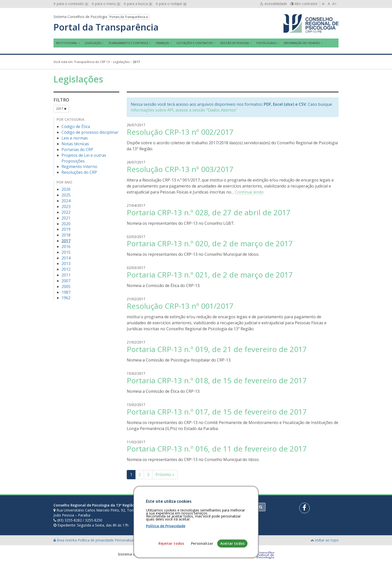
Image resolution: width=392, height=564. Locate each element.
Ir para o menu (106, 4)
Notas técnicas (75, 144)
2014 (66, 258)
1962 (66, 298)
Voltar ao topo (327, 540)
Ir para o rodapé (171, 4)
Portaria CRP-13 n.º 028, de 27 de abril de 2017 (209, 212)
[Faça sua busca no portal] (216, 507)
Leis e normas (75, 138)
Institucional (67, 43)
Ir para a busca (138, 4)
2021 (66, 218)
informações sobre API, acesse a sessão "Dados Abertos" (184, 110)
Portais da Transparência (129, 17)
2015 (66, 252)
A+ (334, 4)
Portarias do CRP (77, 149)
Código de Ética (76, 126)
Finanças (162, 43)
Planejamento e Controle (128, 43)
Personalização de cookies (136, 540)
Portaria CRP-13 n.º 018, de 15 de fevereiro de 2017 (217, 380)
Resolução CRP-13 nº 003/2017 (180, 169)
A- (324, 4)
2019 (66, 229)
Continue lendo (249, 192)
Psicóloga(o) (266, 43)
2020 (66, 224)
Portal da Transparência (106, 27)
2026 (66, 189)
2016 (66, 246)
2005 (66, 286)
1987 (66, 292)
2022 (66, 212)
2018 (66, 235)
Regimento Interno (79, 166)
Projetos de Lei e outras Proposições (84, 158)
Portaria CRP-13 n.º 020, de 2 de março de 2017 (210, 243)
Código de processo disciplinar (90, 132)
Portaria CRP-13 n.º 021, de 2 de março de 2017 (210, 275)
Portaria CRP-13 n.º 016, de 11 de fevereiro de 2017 (217, 449)
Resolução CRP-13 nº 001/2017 (180, 306)
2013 (66, 263)
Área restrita (66, 540)
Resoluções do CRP (79, 172)
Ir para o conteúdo (71, 4)
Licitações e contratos (195, 43)
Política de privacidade (96, 540)
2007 (66, 281)
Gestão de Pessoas (235, 43)
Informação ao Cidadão (302, 43)
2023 (66, 206)
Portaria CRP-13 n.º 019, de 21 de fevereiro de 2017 (217, 349)
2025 (66, 195)
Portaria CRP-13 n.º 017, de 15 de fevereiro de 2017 (217, 412)
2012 (66, 269)
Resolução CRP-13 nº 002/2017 (180, 132)
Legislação (93, 43)
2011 (66, 275)
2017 (61, 109)
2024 (66, 201)
